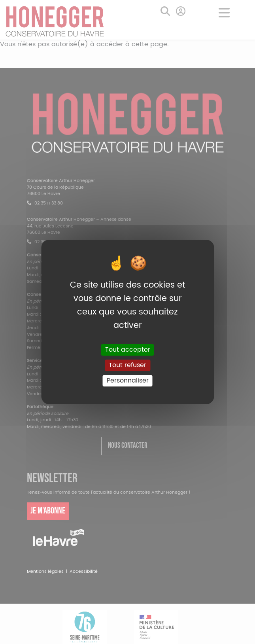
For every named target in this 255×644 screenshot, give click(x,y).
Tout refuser (127, 365)
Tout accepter (128, 349)
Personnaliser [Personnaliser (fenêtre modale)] (128, 381)
